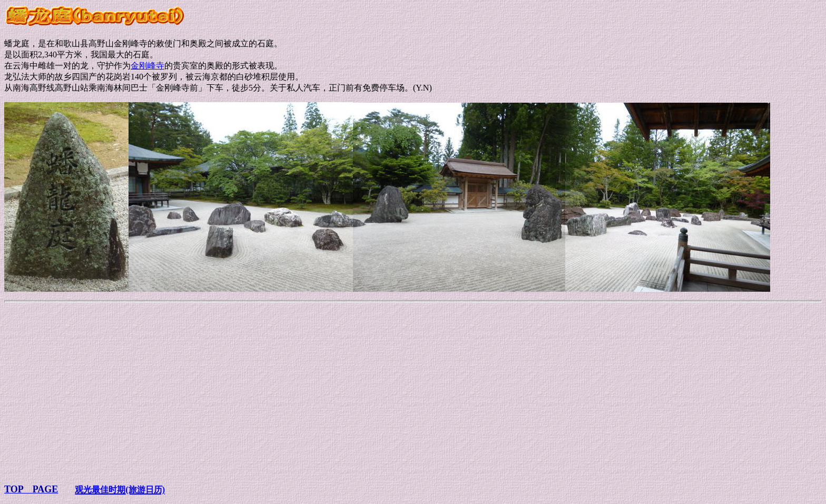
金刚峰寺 (147, 66)
